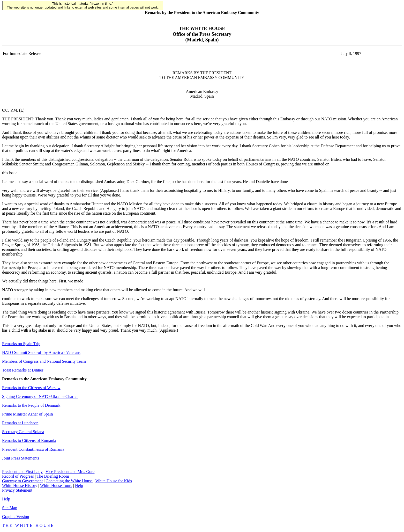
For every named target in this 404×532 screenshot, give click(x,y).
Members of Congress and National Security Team (44, 361)
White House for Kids (114, 481)
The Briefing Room (53, 476)
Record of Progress (18, 476)
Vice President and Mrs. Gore (70, 472)
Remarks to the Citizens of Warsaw (31, 388)
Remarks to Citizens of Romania (29, 440)
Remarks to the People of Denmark (31, 405)
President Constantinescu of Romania (33, 449)
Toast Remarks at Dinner (23, 370)
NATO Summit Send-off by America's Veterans (41, 352)
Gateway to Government (22, 481)
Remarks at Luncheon (20, 423)
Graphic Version (16, 517)
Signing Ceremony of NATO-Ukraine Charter (40, 396)
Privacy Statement (17, 490)
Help (79, 486)
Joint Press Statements (21, 458)
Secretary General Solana (23, 432)
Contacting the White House (69, 481)
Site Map (10, 508)
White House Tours (56, 486)
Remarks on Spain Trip (21, 344)
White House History (20, 486)
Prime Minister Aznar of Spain (27, 414)
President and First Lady (22, 472)
